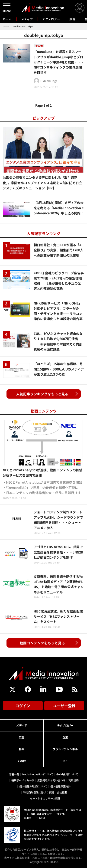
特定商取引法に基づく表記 (39, 792)
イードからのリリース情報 (45, 798)
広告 (72, 19)
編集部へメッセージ (23, 780)
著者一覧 (14, 774)
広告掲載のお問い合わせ (51, 780)
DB (65, 761)
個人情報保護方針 (61, 786)
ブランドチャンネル (65, 749)
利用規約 (74, 780)
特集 (22, 749)
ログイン (23, 706)
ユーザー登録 (64, 706)
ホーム (7, 19)
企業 (65, 737)
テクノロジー (51, 19)
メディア (27, 19)
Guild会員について (67, 774)
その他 (22, 761)
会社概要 (62, 792)
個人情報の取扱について (33, 786)
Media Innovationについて (38, 774)
